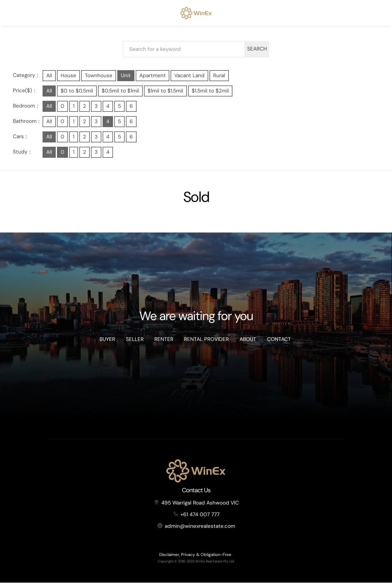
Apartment (153, 79)
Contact (279, 343)
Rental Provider (206, 343)
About (248, 343)
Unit (126, 79)
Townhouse (99, 79)
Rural (219, 79)
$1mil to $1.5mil (165, 94)
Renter (164, 343)
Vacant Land (189, 79)
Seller (135, 343)
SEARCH (257, 52)
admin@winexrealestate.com (200, 529)
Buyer (107, 343)
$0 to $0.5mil (77, 94)
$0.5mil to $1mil (120, 94)
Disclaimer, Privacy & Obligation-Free (195, 558)
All (49, 79)
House (68, 79)
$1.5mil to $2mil (210, 94)
